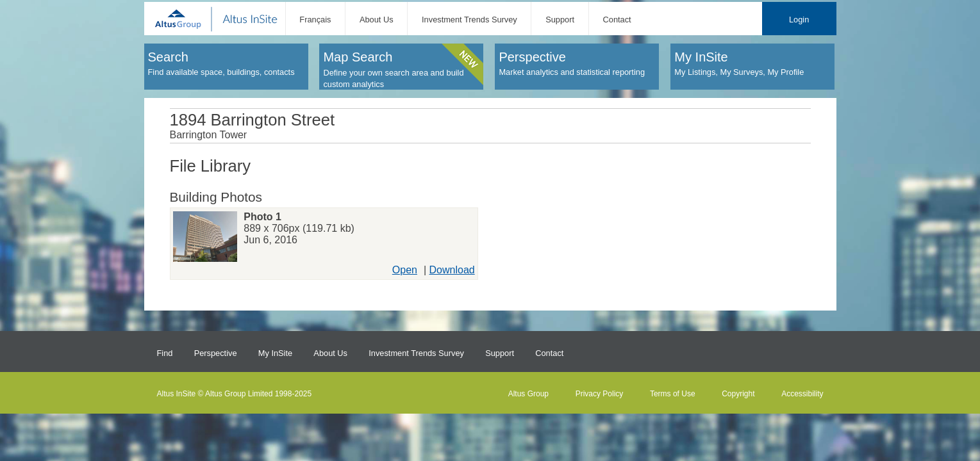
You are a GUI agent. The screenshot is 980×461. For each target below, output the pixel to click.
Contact (617, 20)
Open (405, 270)
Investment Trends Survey (469, 20)
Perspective (216, 353)
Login (799, 20)
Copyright (738, 394)
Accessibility (802, 394)
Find (165, 353)
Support (560, 20)
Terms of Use (673, 394)
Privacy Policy (600, 394)
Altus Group (528, 394)
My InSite (275, 353)
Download (452, 270)
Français (315, 20)
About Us (377, 20)
